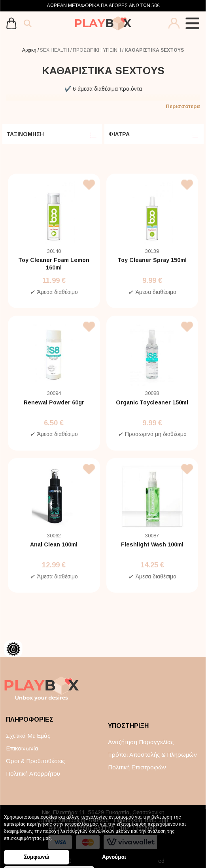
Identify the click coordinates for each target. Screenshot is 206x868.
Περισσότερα (183, 106)
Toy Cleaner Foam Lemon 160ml (54, 264)
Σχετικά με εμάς (28, 736)
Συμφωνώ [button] (37, 857)
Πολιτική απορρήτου (33, 774)
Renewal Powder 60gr (54, 402)
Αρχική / (31, 50)
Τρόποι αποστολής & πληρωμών (152, 755)
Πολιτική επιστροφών (137, 767)
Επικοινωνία (22, 748)
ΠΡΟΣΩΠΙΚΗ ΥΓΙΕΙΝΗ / (99, 50)
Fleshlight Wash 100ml (152, 544)
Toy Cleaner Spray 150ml (152, 260)
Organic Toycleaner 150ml (152, 402)
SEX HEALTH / (56, 50)
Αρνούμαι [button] (95, 857)
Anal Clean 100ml (54, 544)
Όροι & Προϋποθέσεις (35, 761)
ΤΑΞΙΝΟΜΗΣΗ (52, 135)
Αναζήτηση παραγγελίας (141, 742)
